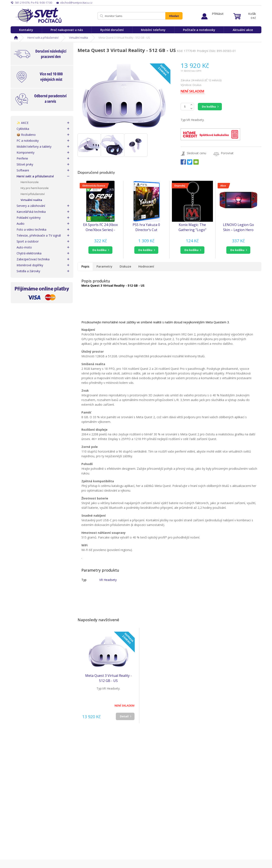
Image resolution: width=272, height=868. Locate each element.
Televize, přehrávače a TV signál (39, 235)
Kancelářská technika (31, 212)
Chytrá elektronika (29, 253)
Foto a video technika (31, 229)
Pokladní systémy (29, 218)
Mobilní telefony (153, 30)
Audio (21, 224)
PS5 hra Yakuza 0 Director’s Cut (146, 227)
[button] (100, 250)
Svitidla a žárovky (28, 271)
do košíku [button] (99, 250)
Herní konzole (30, 182)
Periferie (22, 158)
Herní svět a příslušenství (43, 38)
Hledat (174, 16)
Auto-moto (24, 247)
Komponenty (25, 152)
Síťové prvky (25, 164)
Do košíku (209, 107)
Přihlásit (218, 14)
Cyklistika (23, 129)
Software (23, 170)
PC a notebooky (28, 141)
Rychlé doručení (112, 30)
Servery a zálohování (31, 206)
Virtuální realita (79, 38)
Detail (124, 716)
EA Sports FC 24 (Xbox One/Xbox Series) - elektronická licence (100, 227)
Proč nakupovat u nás (67, 30)
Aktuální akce (243, 30)
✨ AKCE (23, 123)
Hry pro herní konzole (35, 188)
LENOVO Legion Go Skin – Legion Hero (238, 227)
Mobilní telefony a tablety (34, 147)
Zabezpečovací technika (33, 259)
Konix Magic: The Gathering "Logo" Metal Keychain (192, 227)
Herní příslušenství (33, 194)
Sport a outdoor (28, 241)
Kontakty (26, 30)
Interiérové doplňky (30, 265)
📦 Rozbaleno (26, 135)
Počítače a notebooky (199, 30)
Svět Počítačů (38, 15)
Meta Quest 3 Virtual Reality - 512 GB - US (108, 678)
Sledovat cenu (196, 153)
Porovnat (227, 153)
